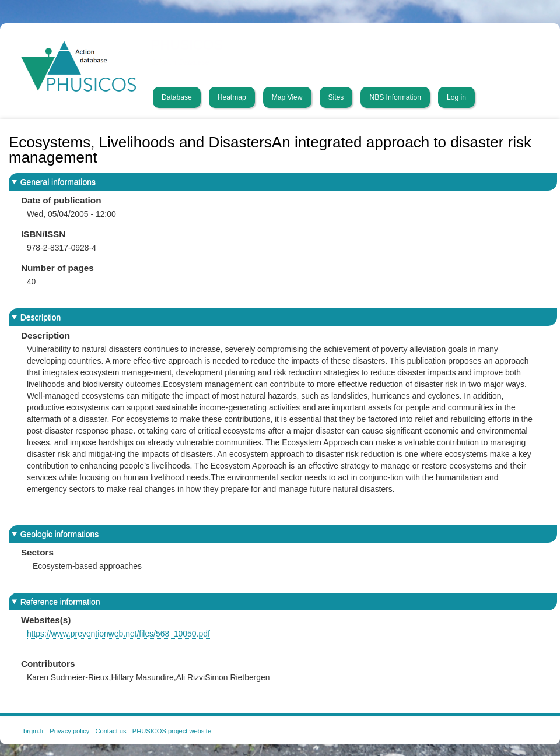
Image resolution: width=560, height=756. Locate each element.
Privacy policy (69, 731)
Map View (287, 97)
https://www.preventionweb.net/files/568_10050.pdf (118, 634)
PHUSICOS (187, 45)
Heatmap (232, 97)
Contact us (111, 731)
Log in (456, 97)
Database (177, 97)
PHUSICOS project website (172, 731)
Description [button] (41, 317)
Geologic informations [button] (60, 534)
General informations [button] (58, 182)
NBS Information (395, 97)
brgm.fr (34, 731)
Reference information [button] (60, 602)
